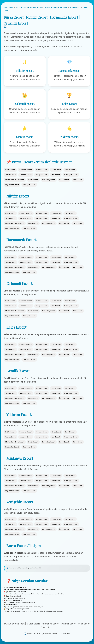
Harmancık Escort (35, 7)
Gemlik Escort (75, 7)
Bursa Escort (9, 7)
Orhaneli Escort (50, 7)
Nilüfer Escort (21, 7)
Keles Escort (63, 7)
